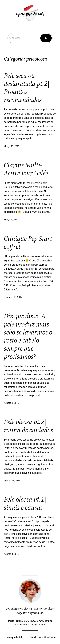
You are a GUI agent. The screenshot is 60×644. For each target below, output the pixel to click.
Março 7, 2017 (11, 220)
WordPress (50, 637)
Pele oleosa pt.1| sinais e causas (25, 503)
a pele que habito (36, 625)
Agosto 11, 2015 (12, 481)
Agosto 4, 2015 (11, 554)
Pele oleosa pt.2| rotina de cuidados (28, 426)
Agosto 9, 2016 (11, 403)
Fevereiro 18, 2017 (13, 297)
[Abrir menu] (30, 27)
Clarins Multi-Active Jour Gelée (26, 169)
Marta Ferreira (15, 621)
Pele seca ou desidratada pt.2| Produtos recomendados (27, 88)
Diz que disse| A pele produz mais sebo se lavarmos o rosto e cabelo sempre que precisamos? (28, 336)
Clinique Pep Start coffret (28, 242)
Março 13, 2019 (12, 146)
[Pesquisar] (46, 38)
